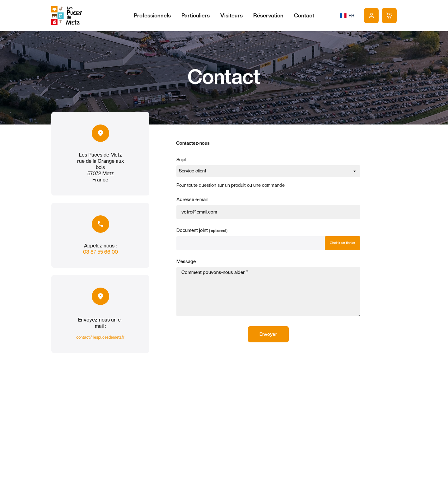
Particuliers (196, 15)
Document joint (202, 230)
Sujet (182, 160)
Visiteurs (231, 15)
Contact (304, 15)
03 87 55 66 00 (100, 252)
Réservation (268, 15)
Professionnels (152, 15)
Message (186, 261)
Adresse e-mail (192, 200)
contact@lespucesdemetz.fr (100, 337)
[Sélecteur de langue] (347, 16)
